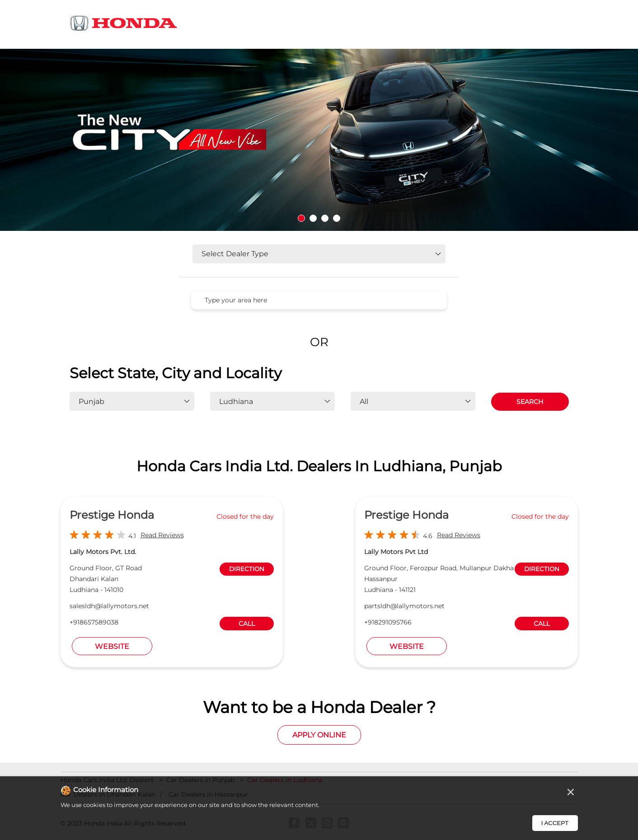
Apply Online (319, 735)
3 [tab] (325, 218)
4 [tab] (337, 218)
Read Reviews (162, 535)
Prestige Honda (112, 515)
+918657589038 (94, 622)
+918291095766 (388, 622)
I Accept (555, 823)
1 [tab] (301, 218)
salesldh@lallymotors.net (109, 606)
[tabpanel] (319, 140)
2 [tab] (313, 218)
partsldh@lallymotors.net (404, 606)
